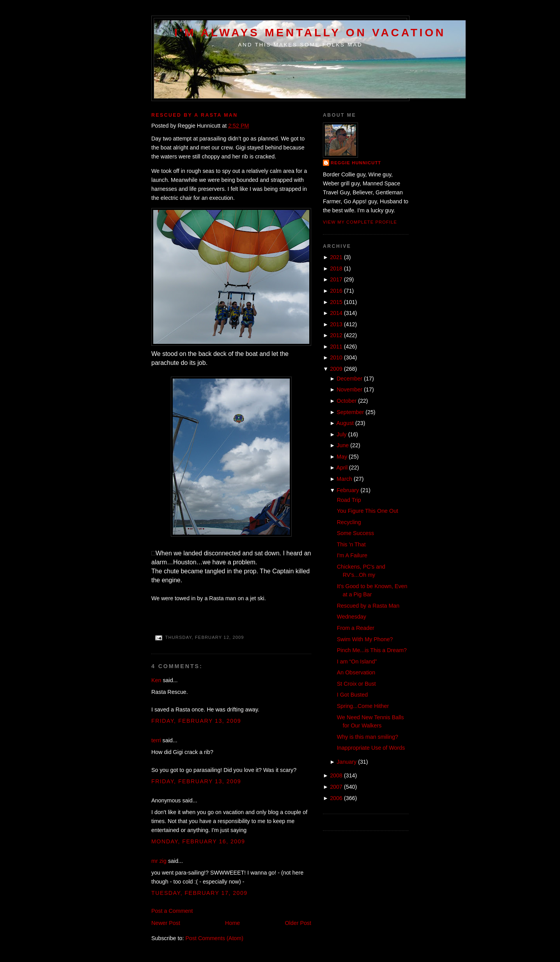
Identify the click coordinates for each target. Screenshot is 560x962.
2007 (336, 787)
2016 (336, 291)
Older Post (298, 923)
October (346, 401)
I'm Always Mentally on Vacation (310, 32)
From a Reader (356, 628)
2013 (336, 324)
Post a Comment (172, 911)
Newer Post (166, 923)
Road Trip (349, 500)
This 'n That (351, 544)
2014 (336, 313)
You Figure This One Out (368, 511)
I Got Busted (352, 695)
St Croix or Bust (356, 684)
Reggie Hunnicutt (356, 163)
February (348, 490)
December (349, 379)
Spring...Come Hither (363, 706)
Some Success (355, 533)
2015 (336, 302)
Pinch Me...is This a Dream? (372, 650)
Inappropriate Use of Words (371, 748)
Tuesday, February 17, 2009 (199, 893)
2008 (336, 775)
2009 (336, 369)
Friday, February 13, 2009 (196, 721)
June (343, 445)
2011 (336, 347)
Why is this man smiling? (368, 737)
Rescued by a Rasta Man (195, 115)
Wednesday (352, 617)
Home (232, 923)
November (349, 389)
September (350, 412)
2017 (336, 279)
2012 (336, 335)
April (342, 468)
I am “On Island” (357, 661)
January (346, 762)
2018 (336, 269)
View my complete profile (360, 222)
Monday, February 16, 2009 (198, 841)
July (341, 434)
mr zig (159, 861)
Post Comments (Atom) (214, 938)
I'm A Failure (352, 555)
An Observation (356, 672)
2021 (336, 257)
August (345, 423)
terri (156, 740)
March (344, 479)
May (342, 457)
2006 (336, 798)
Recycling (349, 522)
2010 (336, 357)
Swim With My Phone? (365, 639)
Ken (156, 680)
